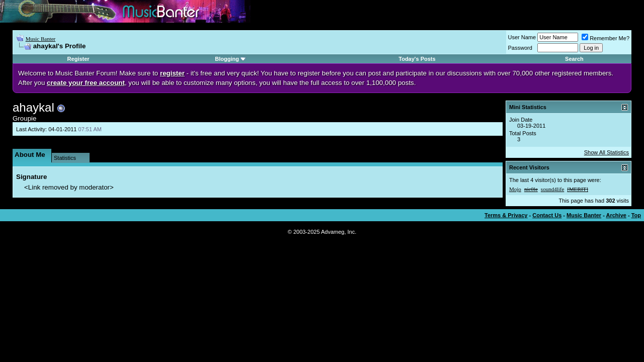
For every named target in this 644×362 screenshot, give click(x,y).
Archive (616, 215)
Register (78, 59)
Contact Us (547, 215)
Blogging (227, 59)
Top (636, 215)
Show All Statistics (607, 152)
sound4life (552, 189)
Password (520, 48)
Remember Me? (606, 38)
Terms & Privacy (506, 215)
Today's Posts (417, 59)
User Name (522, 37)
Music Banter (41, 39)
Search (574, 59)
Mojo (515, 189)
